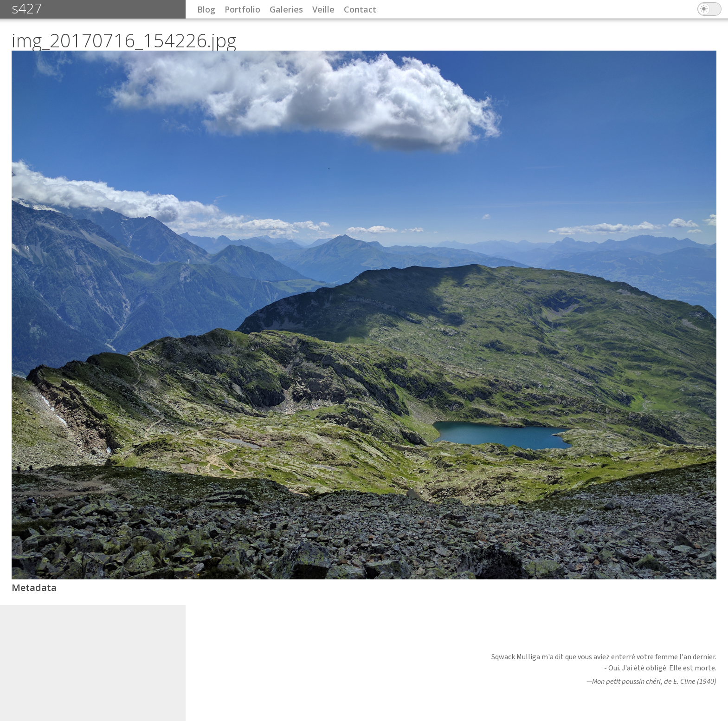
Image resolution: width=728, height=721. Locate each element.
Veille (323, 9)
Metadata (34, 588)
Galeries (286, 9)
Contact (360, 9)
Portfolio (242, 9)
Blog (206, 9)
